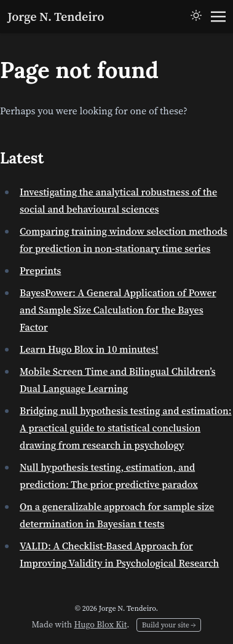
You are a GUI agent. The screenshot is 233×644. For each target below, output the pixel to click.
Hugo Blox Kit (100, 624)
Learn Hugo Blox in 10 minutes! (89, 349)
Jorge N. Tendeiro (56, 17)
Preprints (40, 270)
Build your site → (169, 625)
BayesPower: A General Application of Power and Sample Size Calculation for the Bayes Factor (118, 310)
